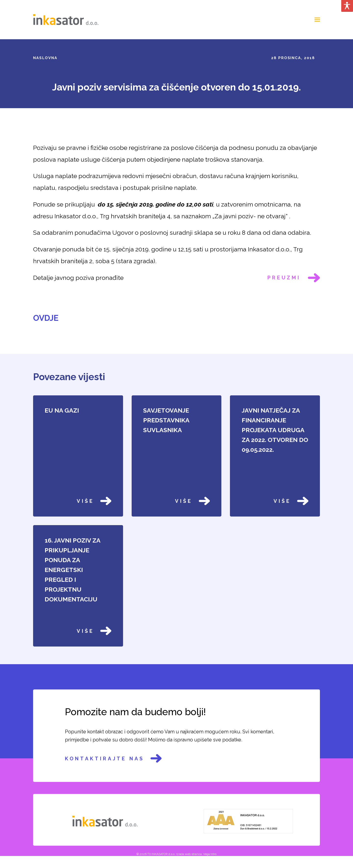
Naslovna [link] (45, 58)
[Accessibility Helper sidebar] (347, 6)
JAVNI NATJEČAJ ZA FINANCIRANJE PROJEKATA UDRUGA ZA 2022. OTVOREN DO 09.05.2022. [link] (275, 430)
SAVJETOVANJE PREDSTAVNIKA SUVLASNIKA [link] (166, 420)
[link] (66, 19)
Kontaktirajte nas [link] (113, 758)
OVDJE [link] (46, 318)
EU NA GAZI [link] (62, 410)
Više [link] (94, 501)
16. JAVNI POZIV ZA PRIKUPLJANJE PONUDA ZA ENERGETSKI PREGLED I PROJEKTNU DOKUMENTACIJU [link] (72, 570)
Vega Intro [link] (210, 854)
